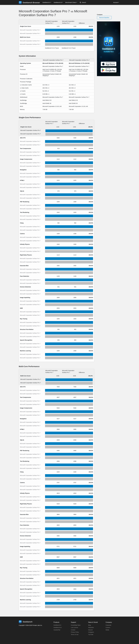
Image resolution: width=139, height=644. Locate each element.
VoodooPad (57, 630)
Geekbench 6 (57, 625)
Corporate (108, 625)
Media (107, 630)
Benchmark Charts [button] (71, 2)
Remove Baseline (104, 18)
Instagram (91, 632)
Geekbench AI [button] (58, 2)
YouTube (91, 635)
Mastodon (91, 628)
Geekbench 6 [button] (46, 2)
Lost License (75, 628)
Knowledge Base (76, 625)
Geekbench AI (58, 628)
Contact (73, 630)
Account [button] (116, 2)
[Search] (89, 3)
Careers (108, 628)
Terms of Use (75, 635)
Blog (90, 625)
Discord (90, 630)
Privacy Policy (75, 632)
